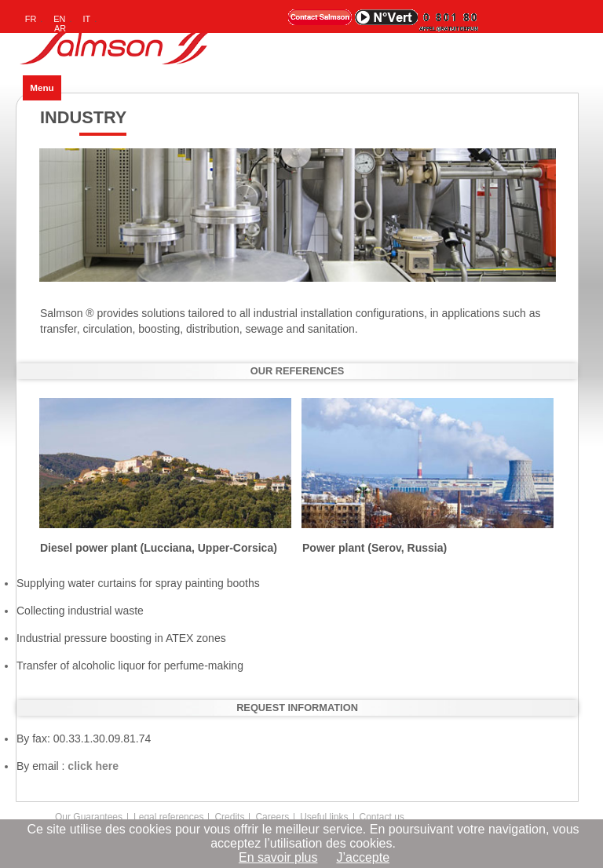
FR (31, 19)
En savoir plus (278, 857)
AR (60, 28)
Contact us (382, 817)
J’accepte (363, 857)
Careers (272, 817)
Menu (42, 88)
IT (87, 19)
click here (93, 766)
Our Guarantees (89, 817)
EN (59, 19)
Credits (229, 817)
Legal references (168, 817)
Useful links (324, 817)
